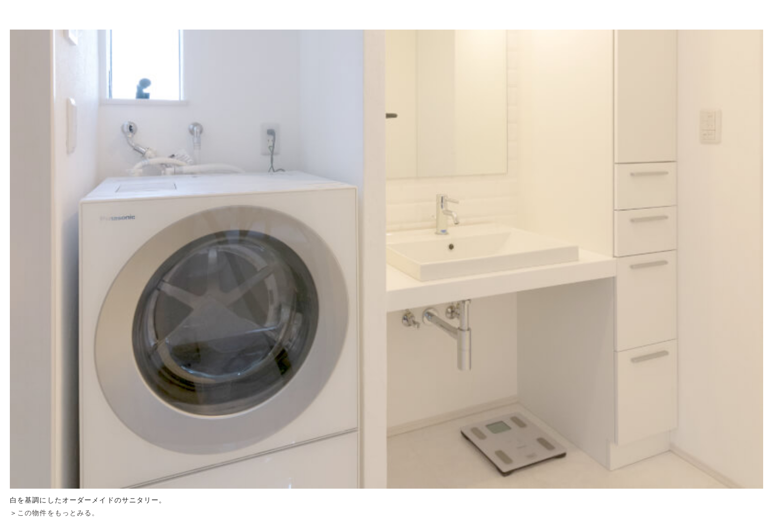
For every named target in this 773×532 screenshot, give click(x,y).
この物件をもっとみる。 (58, 513)
